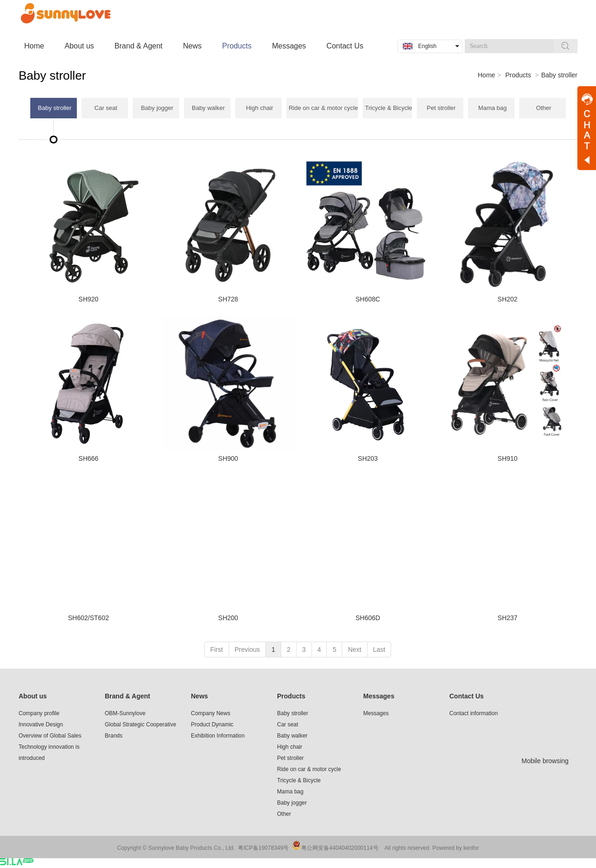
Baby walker (292, 736)
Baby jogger (292, 803)
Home (486, 75)
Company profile (39, 713)
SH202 (508, 299)
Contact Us (467, 696)
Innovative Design (41, 724)
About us (33, 696)
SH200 (228, 618)
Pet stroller (290, 758)
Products (518, 75)
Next (355, 649)
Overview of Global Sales (50, 736)
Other (284, 814)
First (217, 649)
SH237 (508, 618)
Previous (247, 649)
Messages (379, 696)
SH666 (89, 458)
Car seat (288, 724)
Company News (211, 713)
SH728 (228, 299)
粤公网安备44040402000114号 (340, 848)
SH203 (368, 458)
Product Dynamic (212, 724)
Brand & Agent (127, 696)
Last (379, 649)
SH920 (89, 299)
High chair (290, 747)
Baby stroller (559, 75)
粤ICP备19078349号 (263, 848)
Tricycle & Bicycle (299, 780)
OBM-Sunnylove (125, 713)
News (200, 696)
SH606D (368, 618)
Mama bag (290, 792)
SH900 (228, 458)
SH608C (368, 299)
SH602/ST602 (88, 618)
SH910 (508, 458)
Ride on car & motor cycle (309, 769)
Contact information (474, 713)
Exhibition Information (218, 736)
